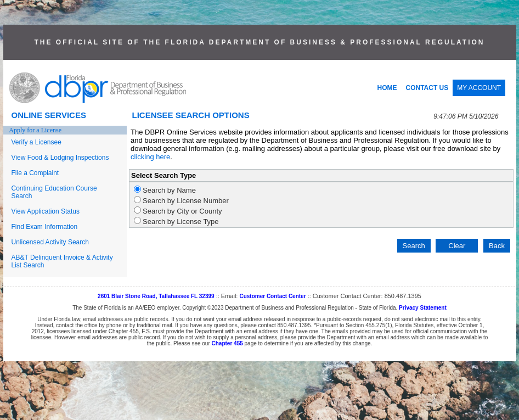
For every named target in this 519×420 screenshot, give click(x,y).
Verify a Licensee (36, 142)
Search (414, 246)
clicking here (150, 157)
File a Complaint (35, 173)
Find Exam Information (45, 227)
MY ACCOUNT (479, 88)
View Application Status (46, 211)
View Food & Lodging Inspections (60, 158)
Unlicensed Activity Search (50, 242)
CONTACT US (427, 88)
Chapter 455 (227, 343)
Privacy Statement (423, 308)
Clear (457, 246)
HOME (387, 88)
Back (497, 246)
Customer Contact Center (272, 296)
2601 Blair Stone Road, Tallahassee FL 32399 (156, 296)
